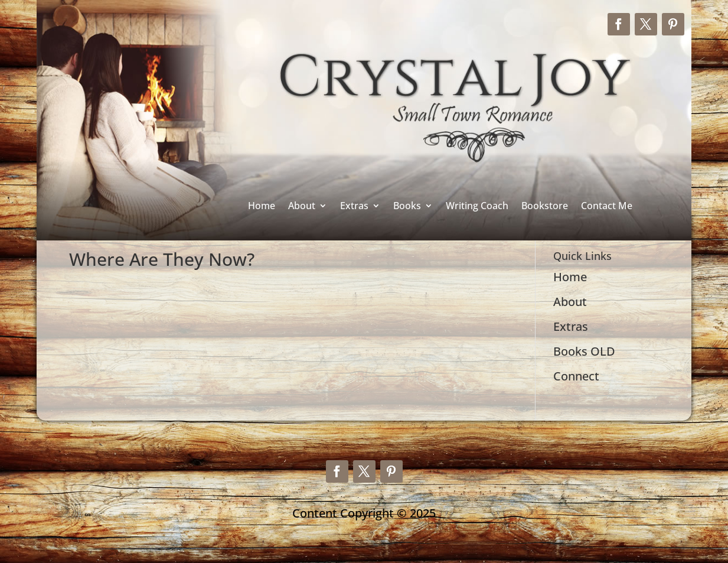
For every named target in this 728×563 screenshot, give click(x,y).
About (302, 206)
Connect (576, 376)
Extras (354, 206)
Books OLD (584, 351)
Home (262, 206)
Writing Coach (477, 206)
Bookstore (545, 206)
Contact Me (607, 206)
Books (407, 206)
